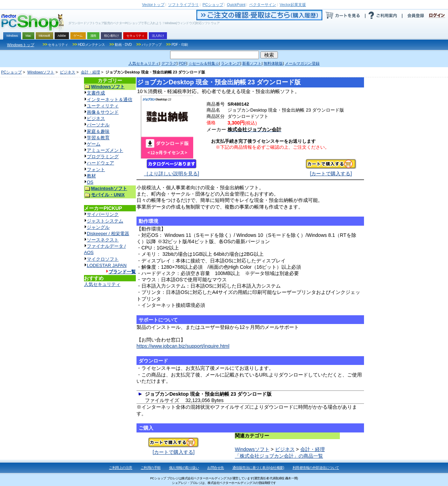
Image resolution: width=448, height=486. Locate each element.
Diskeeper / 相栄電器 (108, 234)
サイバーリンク (103, 214)
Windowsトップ (21, 45)
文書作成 (96, 93)
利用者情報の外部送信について (316, 468)
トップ (153, 5)
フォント (96, 170)
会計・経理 (90, 72)
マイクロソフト (103, 259)
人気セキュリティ (102, 284)
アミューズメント (105, 150)
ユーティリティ (103, 106)
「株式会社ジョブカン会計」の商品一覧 (279, 456)
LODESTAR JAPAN (107, 265)
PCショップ (11, 72)
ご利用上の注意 (121, 468)
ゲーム (94, 144)
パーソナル (98, 125)
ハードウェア (100, 163)
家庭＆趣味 (98, 131)
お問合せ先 (216, 468)
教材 (91, 176)
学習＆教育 (98, 138)
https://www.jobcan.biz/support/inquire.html (183, 346)
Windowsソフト (41, 72)
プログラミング (103, 157)
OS (90, 182)
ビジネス (68, 72)
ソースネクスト (103, 240)
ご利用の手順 (151, 468)
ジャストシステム (105, 221)
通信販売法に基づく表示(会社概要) (258, 468)
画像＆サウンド (103, 112)
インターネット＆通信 (110, 100)
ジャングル (98, 227)
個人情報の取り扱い (184, 468)
